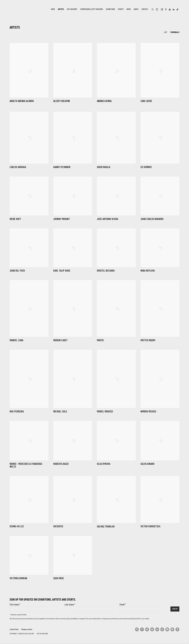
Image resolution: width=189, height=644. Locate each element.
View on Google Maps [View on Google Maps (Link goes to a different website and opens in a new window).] (177, 629)
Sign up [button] (175, 609)
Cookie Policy (14, 630)
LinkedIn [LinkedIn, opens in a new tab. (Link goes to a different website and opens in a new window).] (174, 10)
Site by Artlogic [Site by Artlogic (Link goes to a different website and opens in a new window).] (42, 634)
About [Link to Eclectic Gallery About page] (136, 9)
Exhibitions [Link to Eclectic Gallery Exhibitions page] (110, 9)
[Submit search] (153, 9)
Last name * (70, 605)
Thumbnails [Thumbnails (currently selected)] (175, 32)
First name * (15, 605)
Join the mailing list (167, 629)
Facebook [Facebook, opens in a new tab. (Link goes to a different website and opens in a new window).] (166, 10)
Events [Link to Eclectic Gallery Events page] (121, 9)
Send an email (172, 629)
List (166, 32)
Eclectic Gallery (22, 9)
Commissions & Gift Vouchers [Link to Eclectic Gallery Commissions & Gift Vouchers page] (92, 9)
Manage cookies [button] (27, 630)
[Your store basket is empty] (157, 10)
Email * (123, 605)
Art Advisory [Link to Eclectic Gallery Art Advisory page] (72, 9)
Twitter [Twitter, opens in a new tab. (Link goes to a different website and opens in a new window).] (147, 629)
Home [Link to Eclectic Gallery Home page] (53, 9)
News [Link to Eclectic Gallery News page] (129, 9)
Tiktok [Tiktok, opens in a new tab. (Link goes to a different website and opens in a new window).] (177, 10)
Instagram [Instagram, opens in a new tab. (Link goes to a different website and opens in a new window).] (162, 10)
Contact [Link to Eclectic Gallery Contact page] (145, 9)
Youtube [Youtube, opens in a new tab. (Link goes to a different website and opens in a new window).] (170, 10)
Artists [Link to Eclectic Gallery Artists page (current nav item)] (61, 9)
